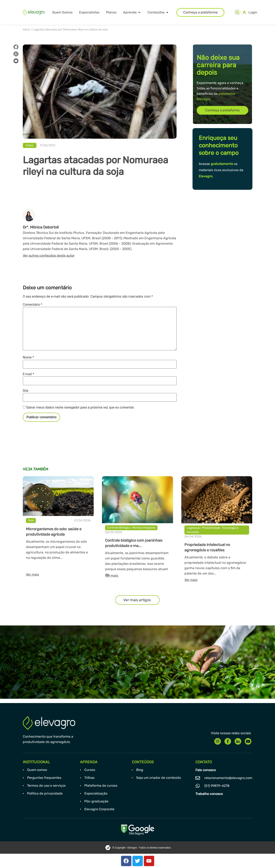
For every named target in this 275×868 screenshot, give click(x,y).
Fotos (30, 145)
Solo (31, 520)
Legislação (194, 528)
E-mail (28, 374)
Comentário (33, 305)
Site (26, 391)
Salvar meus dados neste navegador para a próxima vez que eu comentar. (80, 408)
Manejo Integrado (144, 528)
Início (26, 29)
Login (253, 12)
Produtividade (211, 528)
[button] (237, 12)
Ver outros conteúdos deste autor (49, 255)
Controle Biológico (119, 528)
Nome (28, 357)
